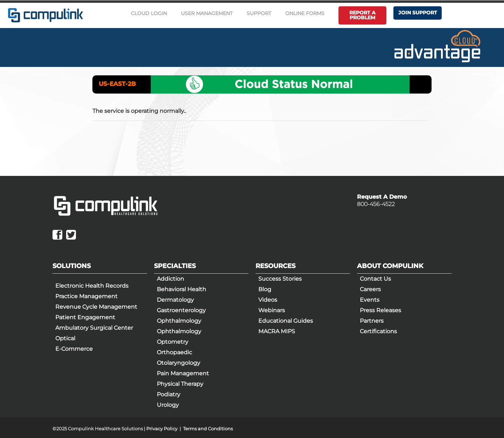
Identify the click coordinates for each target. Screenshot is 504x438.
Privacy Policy (162, 429)
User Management (207, 13)
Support (259, 13)
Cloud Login (149, 13)
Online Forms (305, 13)
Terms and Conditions (208, 429)
